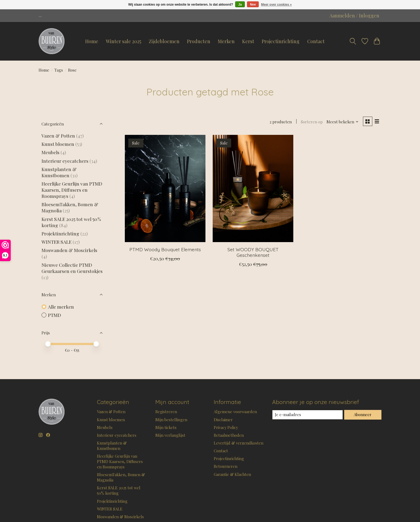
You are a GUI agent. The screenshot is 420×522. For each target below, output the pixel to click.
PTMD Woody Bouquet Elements (165, 249)
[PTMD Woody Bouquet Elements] (165, 188)
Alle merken (61, 307)
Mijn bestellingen (171, 420)
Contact (316, 41)
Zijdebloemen (164, 41)
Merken (226, 41)
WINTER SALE (57, 242)
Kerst (248, 41)
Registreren (166, 412)
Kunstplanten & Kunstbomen (59, 172)
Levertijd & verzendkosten (239, 443)
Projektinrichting (60, 233)
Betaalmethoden (229, 435)
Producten (199, 41)
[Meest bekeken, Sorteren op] (343, 122)
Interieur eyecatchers (65, 161)
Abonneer (363, 414)
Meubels (50, 152)
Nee (253, 5)
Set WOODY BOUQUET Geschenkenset (253, 252)
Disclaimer (223, 420)
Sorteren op (312, 122)
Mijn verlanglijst (170, 435)
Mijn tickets (166, 427)
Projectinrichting (281, 41)
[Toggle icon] (353, 41)
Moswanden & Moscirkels (69, 250)
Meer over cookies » (277, 5)
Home (92, 41)
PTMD (55, 315)
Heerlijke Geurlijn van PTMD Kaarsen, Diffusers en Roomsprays (72, 190)
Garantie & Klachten (232, 474)
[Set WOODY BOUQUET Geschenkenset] (253, 188)
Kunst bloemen (58, 144)
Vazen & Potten (58, 136)
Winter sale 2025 (123, 41)
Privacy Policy (226, 427)
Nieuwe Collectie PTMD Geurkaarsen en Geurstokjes (72, 268)
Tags (59, 70)
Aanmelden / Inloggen (354, 16)
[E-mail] (307, 415)
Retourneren (226, 466)
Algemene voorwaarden (235, 412)
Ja (240, 5)
